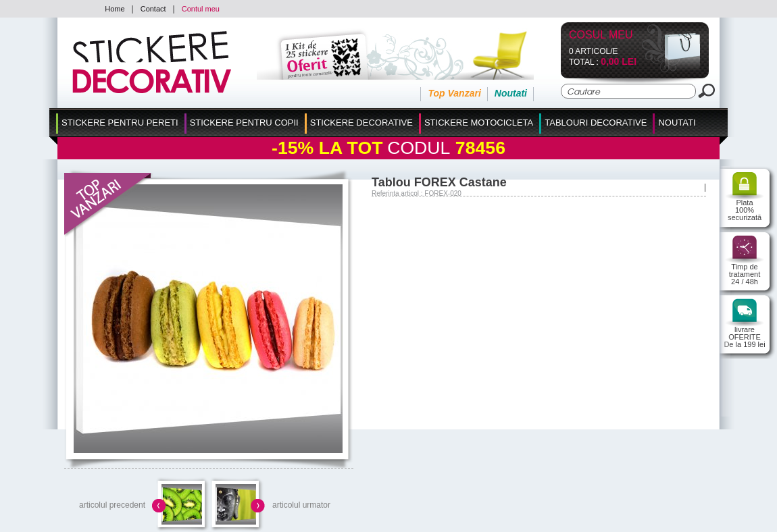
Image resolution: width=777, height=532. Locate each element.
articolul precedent (112, 505)
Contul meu (201, 9)
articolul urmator (301, 505)
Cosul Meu (601, 35)
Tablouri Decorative (596, 123)
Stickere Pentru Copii (244, 123)
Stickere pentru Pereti (120, 123)
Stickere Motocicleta (479, 123)
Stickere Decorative (361, 123)
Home (115, 9)
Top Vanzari (454, 93)
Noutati (511, 93)
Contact (153, 9)
